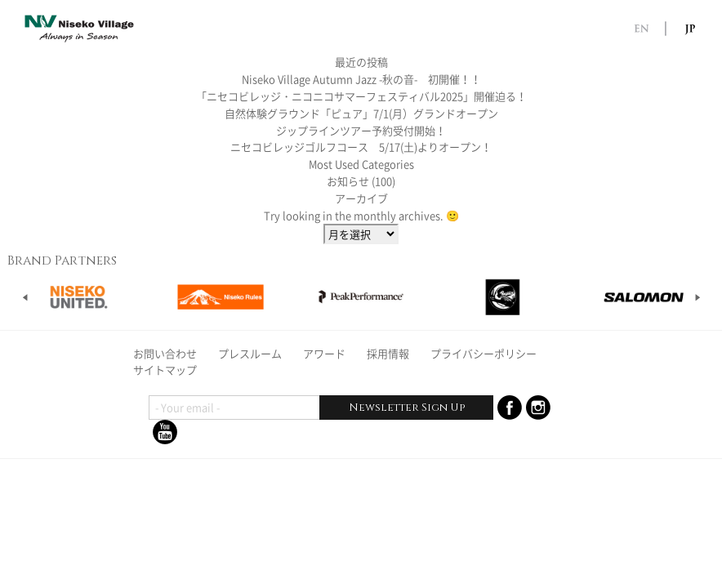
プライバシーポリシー (484, 353)
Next (697, 297)
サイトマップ (165, 370)
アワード (324, 353)
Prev (25, 297)
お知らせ (348, 181)
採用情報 (388, 353)
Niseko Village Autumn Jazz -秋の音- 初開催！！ (361, 79)
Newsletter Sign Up (407, 408)
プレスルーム (250, 353)
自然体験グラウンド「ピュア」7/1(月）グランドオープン (361, 113)
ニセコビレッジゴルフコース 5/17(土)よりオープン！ (361, 147)
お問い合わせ (165, 353)
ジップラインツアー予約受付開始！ (361, 130)
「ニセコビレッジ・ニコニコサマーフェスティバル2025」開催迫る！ (361, 96)
